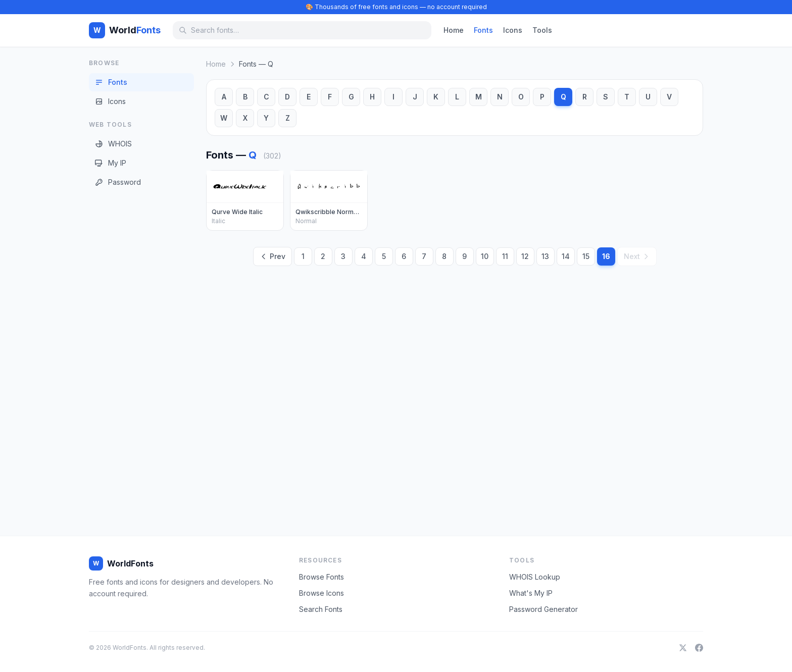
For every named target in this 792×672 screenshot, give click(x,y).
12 (525, 256)
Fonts (483, 30)
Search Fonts (321, 609)
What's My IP (531, 593)
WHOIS (113, 144)
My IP (111, 163)
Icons (513, 30)
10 (485, 256)
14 (566, 256)
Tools (542, 30)
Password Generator (543, 609)
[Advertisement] (129, 353)
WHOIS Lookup (535, 577)
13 (545, 256)
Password (118, 182)
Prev (273, 256)
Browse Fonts (321, 577)
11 (505, 256)
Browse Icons (321, 593)
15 (586, 256)
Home (454, 30)
